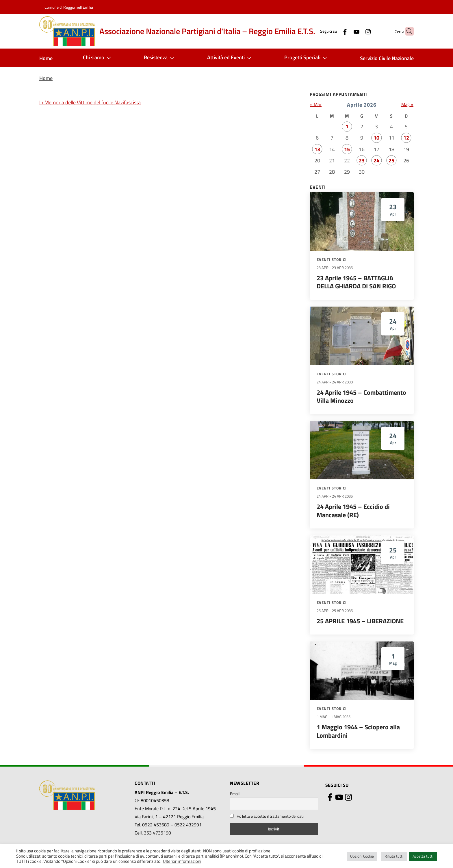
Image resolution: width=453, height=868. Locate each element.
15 (347, 149)
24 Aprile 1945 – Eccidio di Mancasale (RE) (353, 511)
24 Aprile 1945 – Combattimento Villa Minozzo (361, 397)
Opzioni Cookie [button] (362, 856)
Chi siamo (98, 58)
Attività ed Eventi (231, 58)
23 (362, 161)
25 (391, 161)
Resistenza (160, 58)
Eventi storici (332, 259)
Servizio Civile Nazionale (387, 58)
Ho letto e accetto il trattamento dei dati (270, 816)
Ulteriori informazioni (182, 861)
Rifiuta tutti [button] (394, 856)
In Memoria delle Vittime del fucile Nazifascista (90, 102)
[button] (407, 31)
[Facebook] (334, 31)
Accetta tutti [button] (423, 856)
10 (376, 138)
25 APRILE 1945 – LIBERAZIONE (360, 621)
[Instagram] (357, 31)
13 (317, 149)
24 (376, 161)
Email (235, 794)
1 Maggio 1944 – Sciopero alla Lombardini (358, 731)
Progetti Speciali (307, 58)
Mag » (407, 104)
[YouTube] (345, 31)
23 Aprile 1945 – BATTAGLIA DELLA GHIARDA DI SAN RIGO (356, 282)
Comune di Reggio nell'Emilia (69, 7)
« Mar (316, 104)
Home (46, 58)
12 (406, 138)
